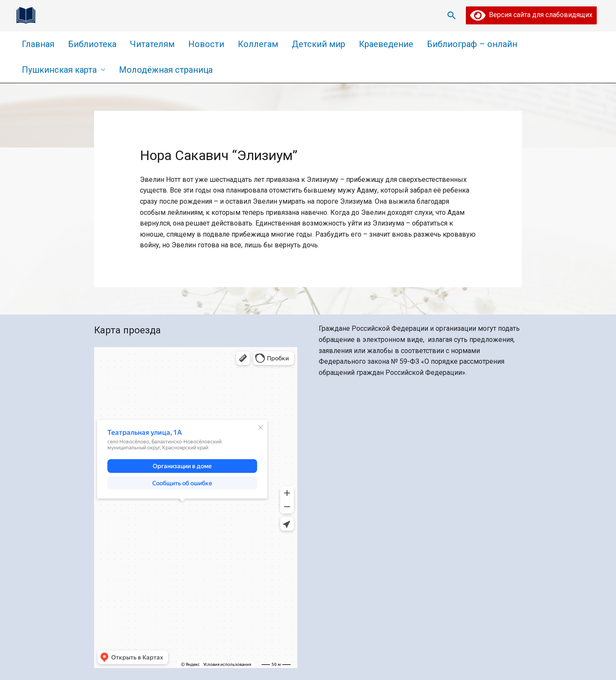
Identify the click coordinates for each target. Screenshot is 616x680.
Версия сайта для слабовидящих (531, 15)
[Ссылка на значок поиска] (452, 15)
